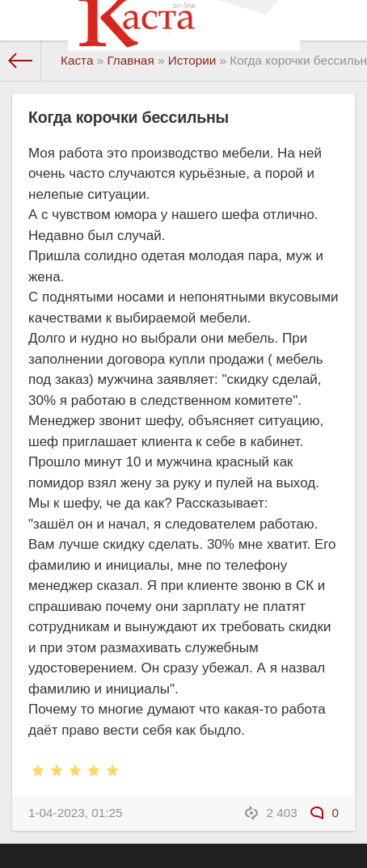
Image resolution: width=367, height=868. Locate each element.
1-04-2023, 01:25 (76, 813)
